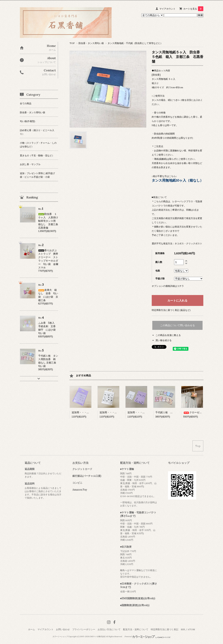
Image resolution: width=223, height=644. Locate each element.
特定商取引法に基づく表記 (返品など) (171, 310)
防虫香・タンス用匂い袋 (91, 43)
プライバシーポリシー (84, 629)
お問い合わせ (63, 629)
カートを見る (193, 9)
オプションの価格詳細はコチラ (168, 286)
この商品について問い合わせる (178, 325)
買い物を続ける (164, 340)
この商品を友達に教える (168, 335)
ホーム (32, 629)
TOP (72, 43)
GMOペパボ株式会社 (97, 637)
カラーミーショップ (60, 637)
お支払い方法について (109, 629)
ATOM (191, 629)
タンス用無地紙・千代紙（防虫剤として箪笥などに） (135, 43)
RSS (183, 629)
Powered (148, 637)
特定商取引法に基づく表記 (165, 629)
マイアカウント (167, 9)
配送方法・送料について (136, 629)
